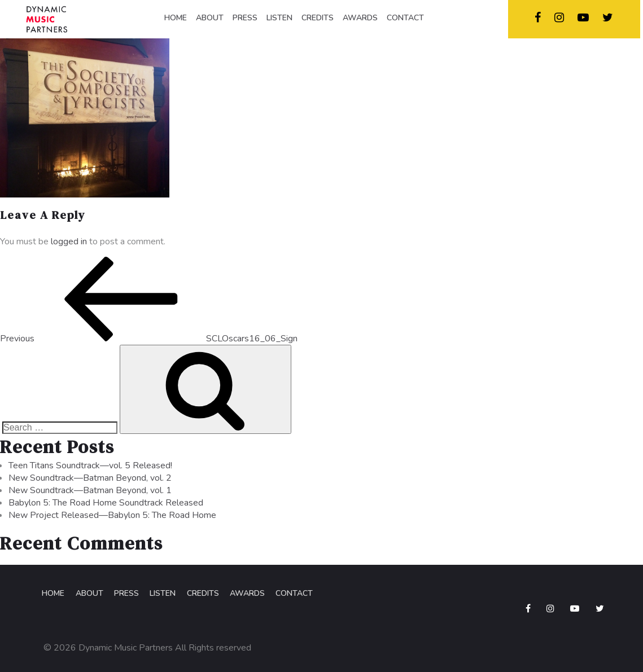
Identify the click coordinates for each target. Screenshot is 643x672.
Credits (198, 597)
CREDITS (318, 18)
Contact (288, 597)
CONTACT (405, 18)
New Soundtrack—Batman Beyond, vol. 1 (90, 494)
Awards (242, 597)
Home (51, 597)
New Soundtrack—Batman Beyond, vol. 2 (90, 481)
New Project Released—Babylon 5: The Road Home (112, 519)
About (87, 597)
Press (123, 597)
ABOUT (210, 18)
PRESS (245, 18)
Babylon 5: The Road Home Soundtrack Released (106, 506)
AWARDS (360, 18)
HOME (176, 18)
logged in (69, 244)
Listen (159, 597)
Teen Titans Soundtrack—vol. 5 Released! (90, 469)
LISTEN (279, 18)
